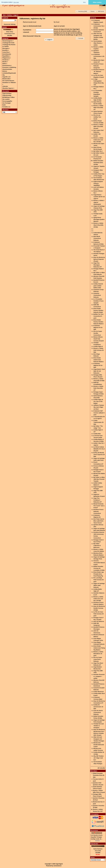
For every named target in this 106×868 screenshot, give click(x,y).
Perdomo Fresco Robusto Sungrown (98, 66)
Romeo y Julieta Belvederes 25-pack (98, 654)
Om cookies (6, 99)
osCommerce (57, 866)
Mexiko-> (5, 62)
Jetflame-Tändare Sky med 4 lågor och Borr (99, 407)
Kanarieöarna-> (7, 65)
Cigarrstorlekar (7, 94)
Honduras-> (6, 60)
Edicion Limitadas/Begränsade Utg (9, 73)
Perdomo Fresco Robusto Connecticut (98, 511)
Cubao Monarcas (99, 692)
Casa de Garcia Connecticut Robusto (98, 712)
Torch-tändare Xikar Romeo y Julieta (98, 43)
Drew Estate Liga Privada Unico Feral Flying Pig (99, 574)
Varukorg (93, 18)
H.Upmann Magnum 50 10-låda (98, 365)
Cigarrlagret (59, 864)
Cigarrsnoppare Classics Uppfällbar (98, 183)
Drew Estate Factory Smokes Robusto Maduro (98, 322)
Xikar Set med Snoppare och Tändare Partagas (99, 739)
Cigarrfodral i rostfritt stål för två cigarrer (99, 197)
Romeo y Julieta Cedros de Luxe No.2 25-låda (98, 140)
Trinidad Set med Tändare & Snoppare (99, 726)
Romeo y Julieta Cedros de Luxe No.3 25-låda (98, 599)
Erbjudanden (94, 844)
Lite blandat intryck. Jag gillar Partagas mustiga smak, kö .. (97, 837)
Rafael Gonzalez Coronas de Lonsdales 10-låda (99, 568)
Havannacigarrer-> (8, 41)
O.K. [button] (85, 2)
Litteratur (5, 86)
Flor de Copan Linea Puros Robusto (98, 659)
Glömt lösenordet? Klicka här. (32, 36)
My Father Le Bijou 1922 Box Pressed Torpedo (99, 479)
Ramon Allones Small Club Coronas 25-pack (99, 339)
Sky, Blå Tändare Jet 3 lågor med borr (99, 758)
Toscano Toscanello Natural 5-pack (99, 563)
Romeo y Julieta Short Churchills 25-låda (98, 225)
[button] (82, 11)
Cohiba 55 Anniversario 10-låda (98, 707)
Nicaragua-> (6, 48)
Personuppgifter (7, 101)
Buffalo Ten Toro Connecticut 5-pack (98, 316)
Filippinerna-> (7, 58)
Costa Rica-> (6, 52)
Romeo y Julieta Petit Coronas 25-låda (99, 350)
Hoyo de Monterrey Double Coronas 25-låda (99, 608)
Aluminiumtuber (7, 69)
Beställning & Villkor (9, 97)
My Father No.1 (98, 151)
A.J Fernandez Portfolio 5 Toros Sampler (98, 301)
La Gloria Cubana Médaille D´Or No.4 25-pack (99, 449)
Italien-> (5, 64)
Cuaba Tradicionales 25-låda (99, 422)
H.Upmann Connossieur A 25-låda (99, 56)
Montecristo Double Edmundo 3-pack (99, 745)
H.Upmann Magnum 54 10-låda (98, 327)
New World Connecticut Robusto (97, 238)
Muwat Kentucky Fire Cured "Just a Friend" (99, 506)
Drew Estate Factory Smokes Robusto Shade (98, 310)
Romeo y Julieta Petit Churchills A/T (98, 388)
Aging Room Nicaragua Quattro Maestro (99, 219)
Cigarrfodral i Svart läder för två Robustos (99, 371)
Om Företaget (7, 103)
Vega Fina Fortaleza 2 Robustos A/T (98, 500)
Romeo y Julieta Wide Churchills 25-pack (98, 127)
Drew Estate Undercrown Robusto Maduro (98, 360)
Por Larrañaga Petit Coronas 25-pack (99, 580)
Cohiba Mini (97, 434)
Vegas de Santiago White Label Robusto (99, 585)
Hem (4, 15)
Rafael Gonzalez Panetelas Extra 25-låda (98, 163)
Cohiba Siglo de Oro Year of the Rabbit (98, 401)
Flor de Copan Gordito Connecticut (98, 333)
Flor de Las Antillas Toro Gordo (97, 117)
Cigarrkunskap (7, 95)
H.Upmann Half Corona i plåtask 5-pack (99, 413)
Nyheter (4, 27)
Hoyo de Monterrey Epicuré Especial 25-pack (99, 259)
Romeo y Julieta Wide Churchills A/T (98, 108)
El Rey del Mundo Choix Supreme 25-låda (99, 455)
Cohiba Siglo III (98, 346)
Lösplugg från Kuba (8, 43)
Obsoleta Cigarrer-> (8, 88)
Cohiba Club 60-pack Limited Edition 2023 (98, 286)
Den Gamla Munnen (8, 81)
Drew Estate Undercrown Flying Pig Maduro (99, 648)
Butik (4, 105)
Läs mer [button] (16, 2)
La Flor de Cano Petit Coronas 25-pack (99, 614)
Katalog (9, 15)
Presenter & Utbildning (9, 67)
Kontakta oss (6, 107)
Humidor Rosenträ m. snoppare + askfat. (99, 676)
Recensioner (94, 830)
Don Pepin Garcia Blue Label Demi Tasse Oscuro (99, 521)
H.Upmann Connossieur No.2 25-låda (99, 26)
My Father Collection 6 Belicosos (97, 546)
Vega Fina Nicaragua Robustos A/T (98, 265)
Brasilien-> (6, 50)
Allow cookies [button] (97, 2)
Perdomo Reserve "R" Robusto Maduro (99, 72)
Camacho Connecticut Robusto (97, 295)
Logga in (16, 15)
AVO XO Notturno (99, 621)
